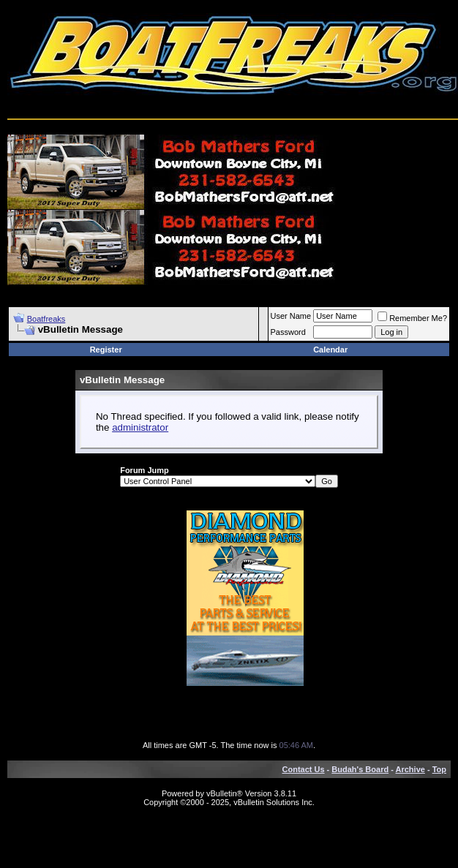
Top (439, 769)
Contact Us (304, 769)
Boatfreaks (46, 319)
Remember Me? (412, 318)
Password (288, 332)
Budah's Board (360, 769)
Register (106, 350)
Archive (410, 769)
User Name (291, 316)
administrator (140, 427)
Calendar (330, 350)
